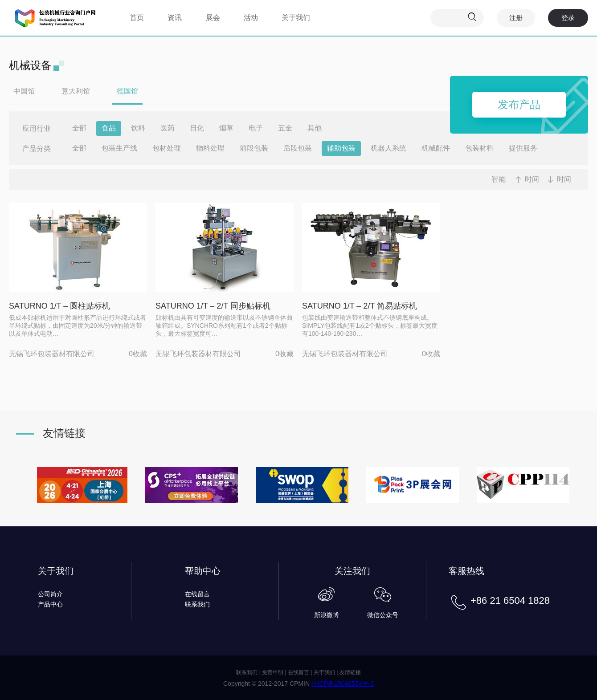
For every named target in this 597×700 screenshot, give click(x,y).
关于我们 (296, 18)
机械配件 (436, 148)
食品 (109, 128)
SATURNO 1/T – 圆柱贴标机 (59, 306)
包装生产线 (119, 148)
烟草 (226, 128)
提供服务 (523, 148)
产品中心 (50, 604)
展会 (213, 18)
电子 (256, 128)
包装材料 (479, 148)
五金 (285, 128)
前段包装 (254, 148)
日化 (197, 128)
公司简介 (50, 594)
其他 (315, 128)
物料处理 (210, 148)
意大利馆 (76, 91)
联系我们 (197, 604)
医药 (168, 128)
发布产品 (519, 104)
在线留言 (197, 594)
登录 (568, 18)
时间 (532, 179)
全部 (79, 128)
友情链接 (350, 672)
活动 (251, 18)
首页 (137, 18)
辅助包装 (341, 148)
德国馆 (127, 91)
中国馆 (24, 91)
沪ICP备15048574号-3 (343, 684)
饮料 (138, 128)
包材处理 (167, 148)
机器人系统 (388, 148)
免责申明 (273, 672)
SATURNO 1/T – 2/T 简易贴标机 (360, 306)
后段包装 (298, 148)
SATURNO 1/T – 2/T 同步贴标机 (213, 306)
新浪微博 (327, 615)
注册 (516, 18)
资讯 (175, 18)
